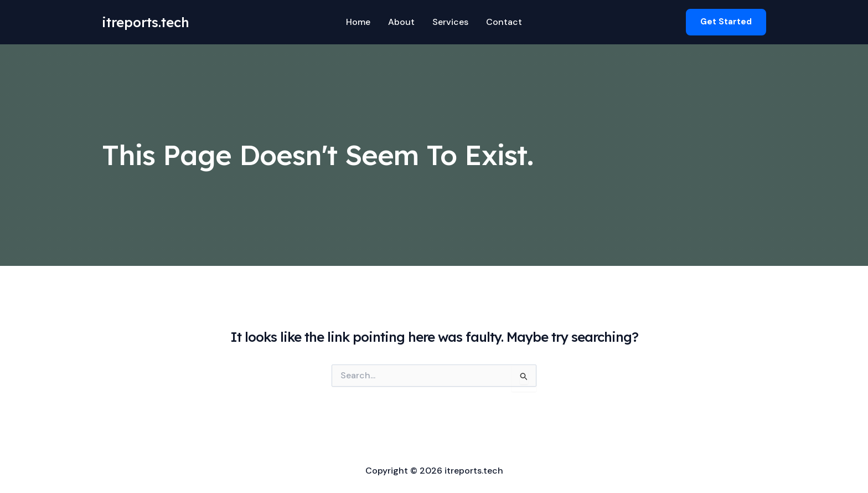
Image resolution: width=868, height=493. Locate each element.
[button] (726, 22)
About (401, 22)
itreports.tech (146, 22)
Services (450, 22)
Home (358, 22)
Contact (504, 22)
